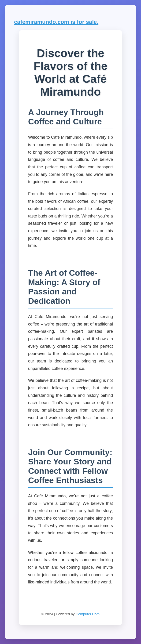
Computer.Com (88, 614)
